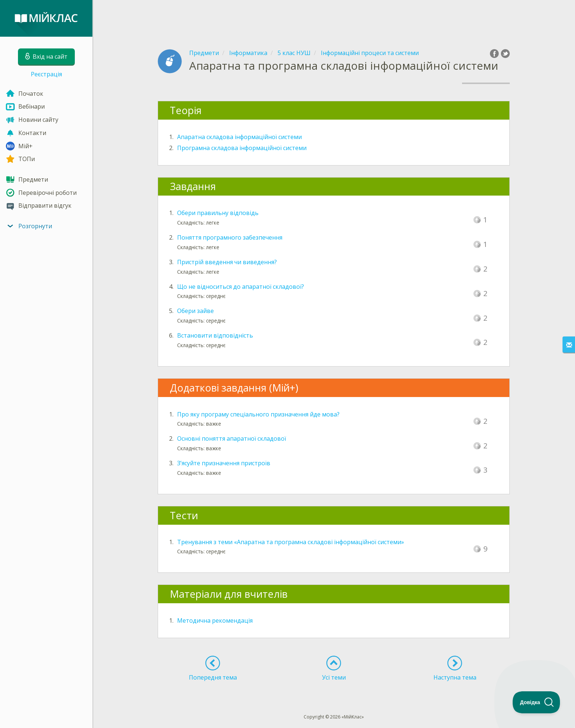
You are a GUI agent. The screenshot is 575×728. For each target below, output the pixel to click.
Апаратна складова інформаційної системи (239, 137)
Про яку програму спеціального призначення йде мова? (258, 414)
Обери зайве (195, 311)
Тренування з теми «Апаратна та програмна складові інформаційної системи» (291, 542)
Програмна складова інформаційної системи (242, 148)
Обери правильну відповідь (218, 213)
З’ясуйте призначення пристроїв (224, 463)
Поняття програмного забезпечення (230, 237)
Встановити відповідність (215, 335)
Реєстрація (46, 74)
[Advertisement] (334, 18)
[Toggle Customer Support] (536, 702)
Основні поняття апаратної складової (232, 438)
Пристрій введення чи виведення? (227, 262)
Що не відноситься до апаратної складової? (241, 287)
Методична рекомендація (215, 620)
